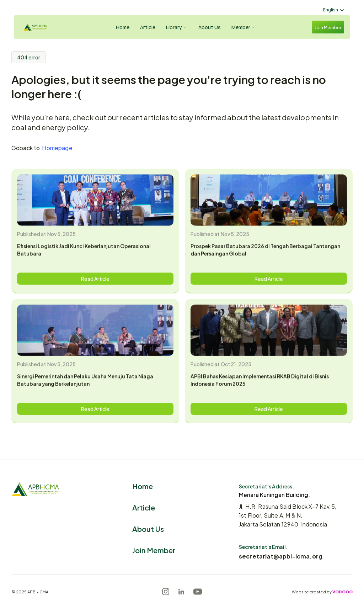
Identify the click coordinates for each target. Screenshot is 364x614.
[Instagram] (166, 592)
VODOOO (342, 592)
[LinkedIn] (181, 592)
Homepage (57, 147)
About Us (148, 528)
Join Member (154, 550)
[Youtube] (198, 592)
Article (144, 507)
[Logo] (41, 27)
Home (143, 486)
